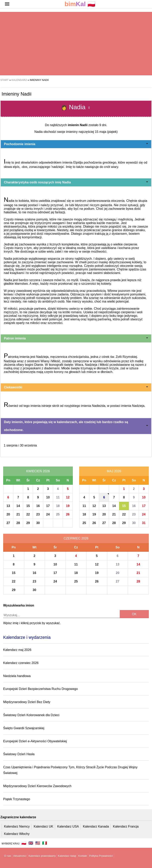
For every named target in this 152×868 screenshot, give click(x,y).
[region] (76, 44)
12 (68, 497)
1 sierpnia (11, 445)
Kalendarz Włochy (17, 834)
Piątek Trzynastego (17, 799)
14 (18, 506)
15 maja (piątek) (106, 132)
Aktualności (20, 856)
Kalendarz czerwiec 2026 (21, 663)
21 (18, 514)
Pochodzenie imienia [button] (76, 144)
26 (68, 514)
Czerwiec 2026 (76, 538)
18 (58, 506)
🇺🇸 (38, 843)
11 (58, 497)
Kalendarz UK (43, 826)
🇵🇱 (80, 4)
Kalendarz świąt (67, 856)
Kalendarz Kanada (96, 826)
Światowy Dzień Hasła (19, 754)
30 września (28, 445)
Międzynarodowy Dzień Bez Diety (27, 702)
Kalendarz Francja (126, 826)
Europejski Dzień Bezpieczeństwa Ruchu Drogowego (40, 689)
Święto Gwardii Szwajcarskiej (24, 728)
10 (48, 497)
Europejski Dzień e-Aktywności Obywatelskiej (35, 741)
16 (38, 506)
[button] (7, 4)
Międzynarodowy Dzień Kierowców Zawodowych (37, 786)
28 (18, 523)
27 (8, 523)
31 (144, 523)
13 (8, 506)
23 (38, 514)
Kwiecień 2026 (38, 471)
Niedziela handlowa (17, 676)
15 (28, 506)
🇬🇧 (31, 843)
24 (48, 514)
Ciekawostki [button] (76, 387)
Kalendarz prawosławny (42, 856)
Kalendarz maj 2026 (17, 650)
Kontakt (83, 856)
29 (28, 523)
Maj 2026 (114, 471)
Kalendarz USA (68, 826)
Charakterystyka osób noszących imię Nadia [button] (76, 182)
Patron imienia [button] (76, 338)
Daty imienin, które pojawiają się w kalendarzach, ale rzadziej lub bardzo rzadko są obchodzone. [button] (76, 426)
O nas (8, 856)
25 (58, 514)
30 (38, 523)
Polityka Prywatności (101, 856)
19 (68, 506)
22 (28, 514)
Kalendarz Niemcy (17, 826)
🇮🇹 (45, 843)
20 (8, 514)
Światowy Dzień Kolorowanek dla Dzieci (31, 715)
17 (48, 506)
